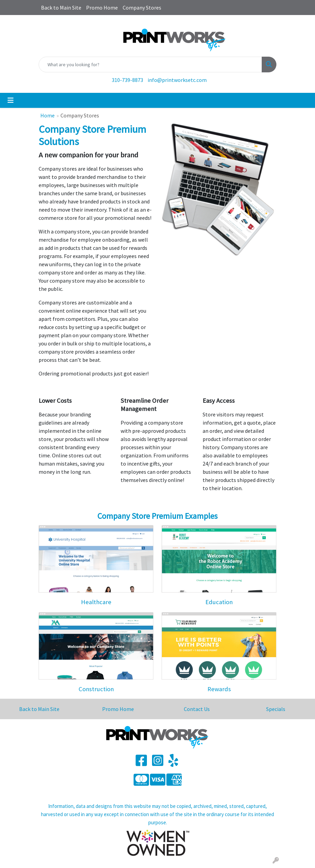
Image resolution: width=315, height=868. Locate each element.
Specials (276, 709)
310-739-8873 (127, 80)
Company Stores (142, 8)
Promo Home (102, 8)
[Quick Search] (150, 65)
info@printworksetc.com (177, 80)
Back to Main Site (61, 8)
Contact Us (197, 709)
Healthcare (96, 602)
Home (47, 115)
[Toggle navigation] (11, 100)
